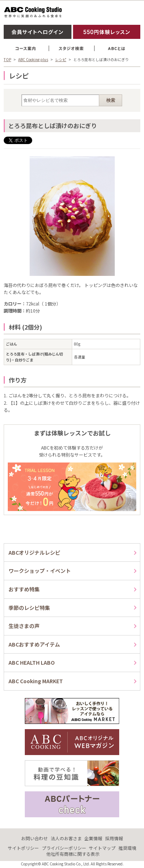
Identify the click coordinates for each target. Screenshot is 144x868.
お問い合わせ (34, 838)
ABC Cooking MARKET (36, 681)
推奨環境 (127, 848)
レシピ (61, 59)
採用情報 (114, 838)
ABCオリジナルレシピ (34, 552)
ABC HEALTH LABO (32, 662)
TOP (7, 59)
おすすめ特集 (24, 589)
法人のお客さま (66, 838)
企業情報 (93, 838)
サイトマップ (102, 848)
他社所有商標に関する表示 (73, 854)
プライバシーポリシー (64, 848)
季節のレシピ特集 (29, 608)
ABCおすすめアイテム (34, 644)
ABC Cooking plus (33, 59)
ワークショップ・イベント (40, 571)
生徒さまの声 (24, 626)
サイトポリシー (23, 848)
